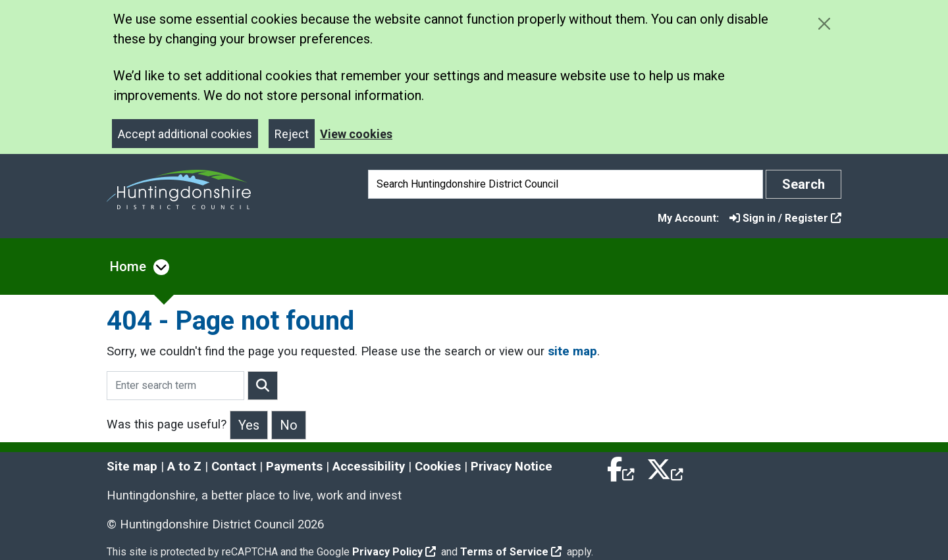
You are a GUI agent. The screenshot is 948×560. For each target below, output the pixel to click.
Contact (234, 467)
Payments (294, 467)
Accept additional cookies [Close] (185, 134)
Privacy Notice (512, 467)
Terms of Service (511, 552)
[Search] (566, 184)
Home (128, 267)
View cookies (356, 134)
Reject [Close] (292, 134)
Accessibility (369, 467)
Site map (132, 467)
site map (572, 351)
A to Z (184, 467)
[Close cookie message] (824, 23)
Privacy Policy (394, 552)
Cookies (438, 467)
